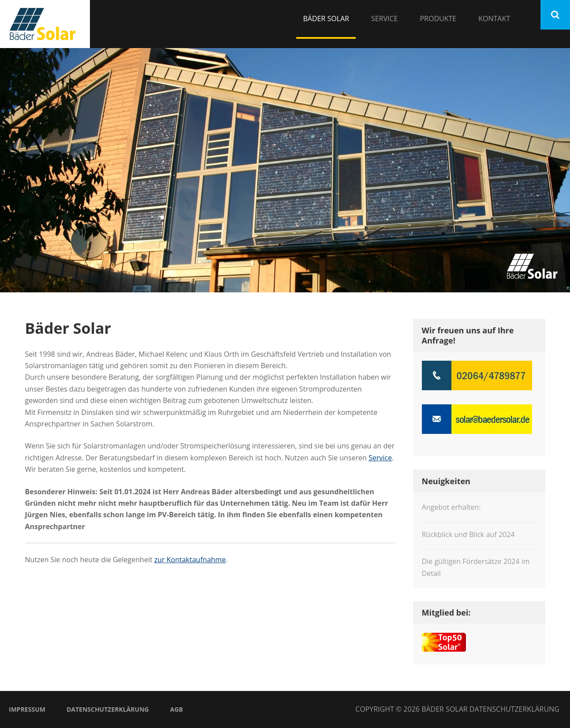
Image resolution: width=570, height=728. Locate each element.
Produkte (438, 19)
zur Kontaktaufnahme (190, 560)
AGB (177, 709)
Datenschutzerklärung (108, 709)
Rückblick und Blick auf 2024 (468, 534)
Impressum (27, 709)
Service (385, 19)
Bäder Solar (326, 19)
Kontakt (494, 19)
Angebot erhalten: (451, 507)
